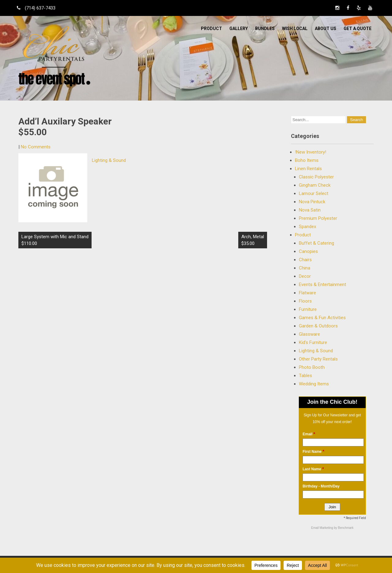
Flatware (307, 293)
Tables (305, 376)
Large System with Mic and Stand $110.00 (55, 240)
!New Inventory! (311, 152)
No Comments (36, 147)
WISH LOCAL (295, 29)
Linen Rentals (308, 169)
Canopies (308, 251)
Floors (305, 301)
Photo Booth (312, 367)
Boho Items (307, 160)
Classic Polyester (316, 177)
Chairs (305, 260)
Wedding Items (314, 384)
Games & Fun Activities (322, 318)
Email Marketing (322, 528)
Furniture (308, 309)
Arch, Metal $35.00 (253, 240)
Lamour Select (314, 193)
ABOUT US (326, 29)
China (305, 268)
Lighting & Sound (109, 160)
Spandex (307, 227)
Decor (305, 276)
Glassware (309, 334)
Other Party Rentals (318, 359)
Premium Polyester (318, 218)
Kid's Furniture (313, 342)
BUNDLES (265, 29)
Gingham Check (315, 185)
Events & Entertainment (322, 285)
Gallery (239, 29)
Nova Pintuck (312, 202)
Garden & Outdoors (318, 326)
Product (211, 29)
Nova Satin (310, 210)
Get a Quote (358, 29)
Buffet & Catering (317, 243)
